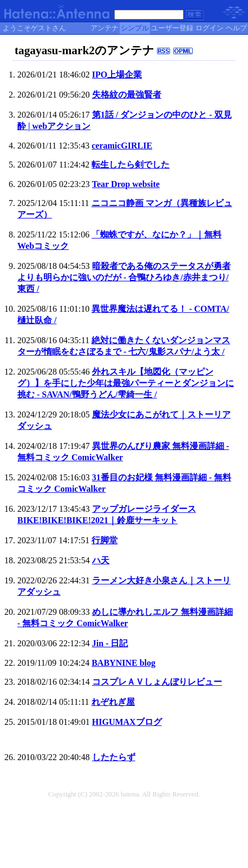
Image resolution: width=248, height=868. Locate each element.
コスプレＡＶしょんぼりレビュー (157, 682)
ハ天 (101, 560)
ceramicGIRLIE (122, 146)
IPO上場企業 (117, 75)
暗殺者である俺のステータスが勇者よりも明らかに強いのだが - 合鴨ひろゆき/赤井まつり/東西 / (124, 277)
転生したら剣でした (130, 165)
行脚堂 (105, 540)
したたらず (114, 757)
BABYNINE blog (123, 663)
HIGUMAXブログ (127, 722)
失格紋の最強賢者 (127, 95)
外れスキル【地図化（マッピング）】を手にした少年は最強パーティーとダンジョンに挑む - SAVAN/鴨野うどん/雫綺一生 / (126, 383)
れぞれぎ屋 (113, 702)
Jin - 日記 (110, 643)
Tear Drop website (126, 184)
